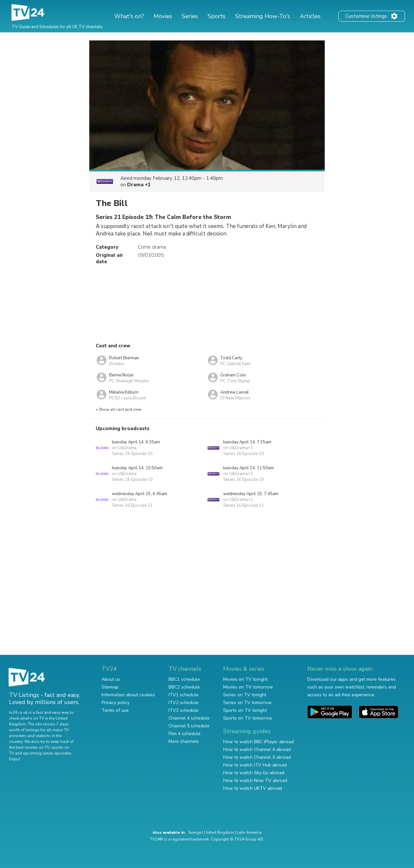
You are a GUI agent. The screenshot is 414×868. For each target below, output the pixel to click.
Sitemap (110, 687)
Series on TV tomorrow (247, 703)
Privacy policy (115, 703)
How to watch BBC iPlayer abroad (258, 742)
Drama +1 (139, 185)
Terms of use (115, 710)
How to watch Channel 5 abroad (257, 757)
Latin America (249, 832)
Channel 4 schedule (189, 718)
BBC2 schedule (184, 687)
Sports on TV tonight (245, 710)
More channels (184, 741)
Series (190, 16)
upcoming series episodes (47, 753)
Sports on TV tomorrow (248, 718)
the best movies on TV (29, 747)
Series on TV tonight (245, 695)
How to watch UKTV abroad (253, 788)
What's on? (129, 16)
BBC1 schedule (184, 679)
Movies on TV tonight (245, 679)
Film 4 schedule (185, 734)
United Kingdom (219, 832)
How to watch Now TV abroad (255, 781)
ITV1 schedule (184, 695)
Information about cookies (128, 695)
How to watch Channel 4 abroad (257, 749)
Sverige (195, 832)
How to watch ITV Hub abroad (255, 765)
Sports (217, 16)
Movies (163, 16)
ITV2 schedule (184, 703)
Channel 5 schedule (189, 726)
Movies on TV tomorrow (248, 687)
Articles (310, 16)
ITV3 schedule (184, 710)
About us (111, 679)
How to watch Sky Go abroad (254, 773)
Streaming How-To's (263, 16)
